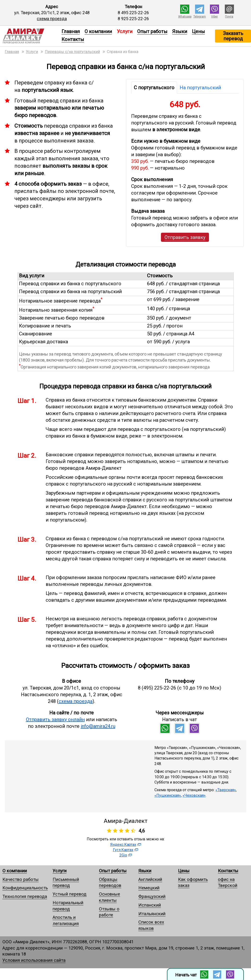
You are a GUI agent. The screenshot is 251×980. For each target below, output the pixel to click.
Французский (152, 896)
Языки (180, 31)
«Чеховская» (194, 795)
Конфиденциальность (25, 888)
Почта (229, 17)
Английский (150, 879)
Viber (214, 17)
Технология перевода (25, 896)
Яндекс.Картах (123, 845)
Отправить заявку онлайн (55, 719)
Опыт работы (152, 31)
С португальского (154, 88)
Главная (71, 31)
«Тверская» (226, 790)
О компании (98, 31)
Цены (198, 31)
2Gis (123, 855)
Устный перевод (70, 894)
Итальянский (152, 914)
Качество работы (21, 879)
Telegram (200, 17)
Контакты (73, 39)
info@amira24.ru (98, 726)
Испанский (150, 905)
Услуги (60, 871)
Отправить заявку (185, 237)
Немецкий (149, 888)
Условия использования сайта (34, 960)
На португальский (200, 88)
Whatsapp (185, 17)
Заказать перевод (233, 36)
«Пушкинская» (168, 795)
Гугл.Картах (123, 850)
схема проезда (52, 19)
